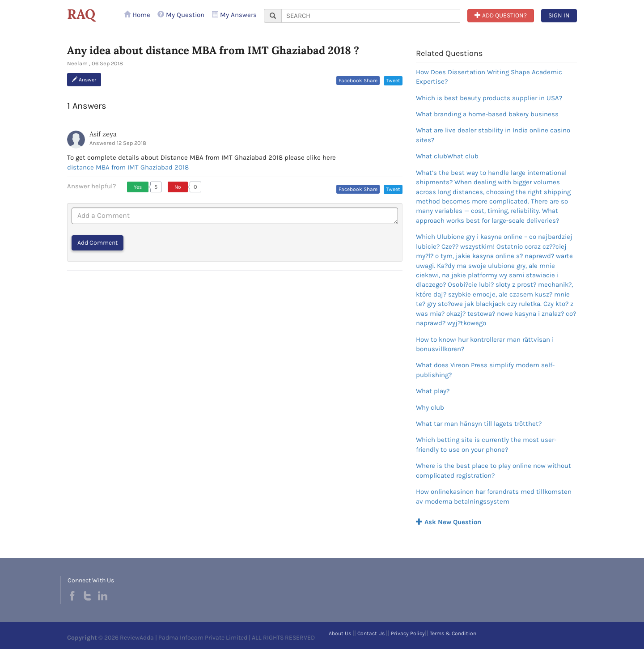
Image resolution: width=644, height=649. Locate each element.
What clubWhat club (447, 156)
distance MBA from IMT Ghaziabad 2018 (128, 167)
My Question (181, 15)
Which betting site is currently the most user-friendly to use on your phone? (486, 444)
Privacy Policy (408, 633)
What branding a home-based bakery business (487, 114)
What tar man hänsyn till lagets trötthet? (479, 424)
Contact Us (371, 633)
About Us (340, 633)
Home (137, 15)
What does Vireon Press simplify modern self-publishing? (485, 370)
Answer (84, 80)
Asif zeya (103, 134)
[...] (371, 16)
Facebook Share (358, 81)
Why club (430, 407)
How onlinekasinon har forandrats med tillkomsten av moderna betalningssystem (494, 496)
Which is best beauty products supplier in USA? (489, 98)
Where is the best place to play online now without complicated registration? (494, 470)
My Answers (234, 15)
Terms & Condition (453, 633)
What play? (433, 391)
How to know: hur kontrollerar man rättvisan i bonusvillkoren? (485, 344)
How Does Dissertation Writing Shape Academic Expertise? (489, 77)
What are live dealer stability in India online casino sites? (493, 135)
